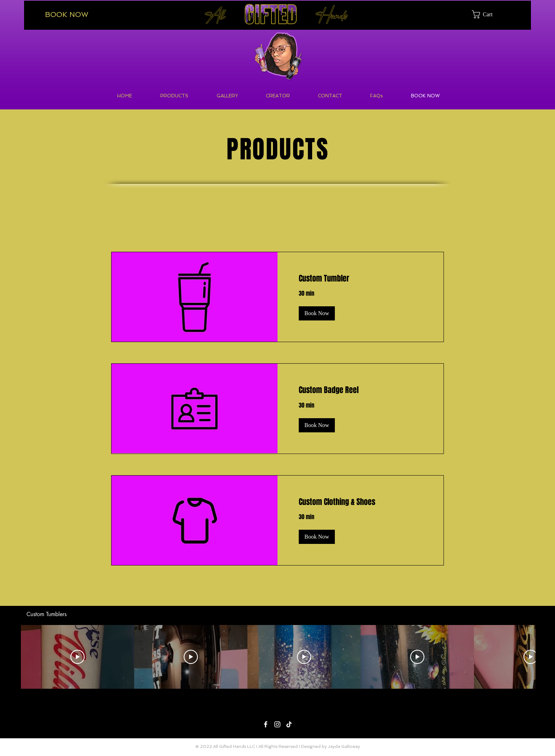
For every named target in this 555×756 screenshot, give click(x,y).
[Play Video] (78, 657)
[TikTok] (289, 724)
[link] (361, 278)
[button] (487, 14)
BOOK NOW (67, 15)
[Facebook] (266, 724)
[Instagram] (277, 724)
